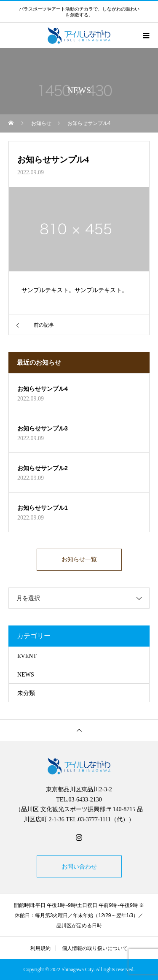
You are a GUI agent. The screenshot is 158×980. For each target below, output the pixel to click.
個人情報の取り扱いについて (95, 948)
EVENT (27, 656)
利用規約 (40, 948)
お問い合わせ (79, 866)
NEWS (26, 675)
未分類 (26, 693)
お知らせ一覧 (79, 559)
